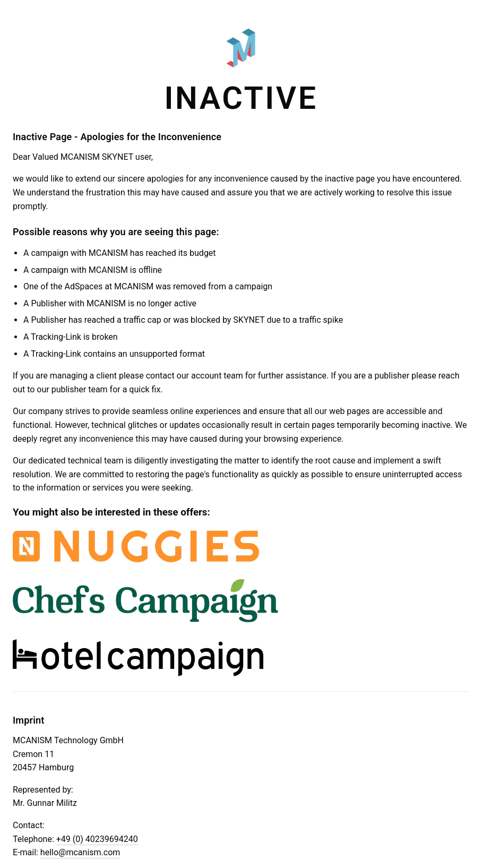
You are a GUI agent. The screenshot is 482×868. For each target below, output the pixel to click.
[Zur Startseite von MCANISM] (241, 53)
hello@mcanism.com (80, 852)
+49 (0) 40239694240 (97, 839)
